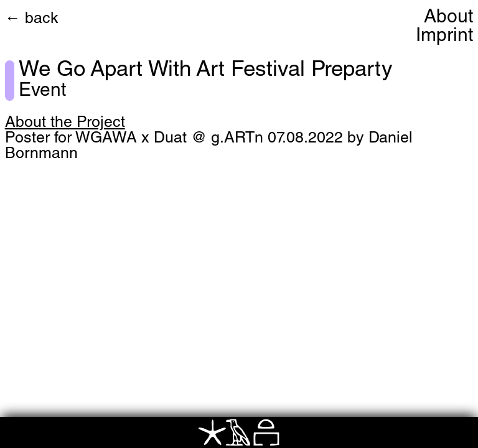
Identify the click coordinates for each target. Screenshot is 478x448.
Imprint (444, 37)
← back (32, 20)
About (448, 18)
